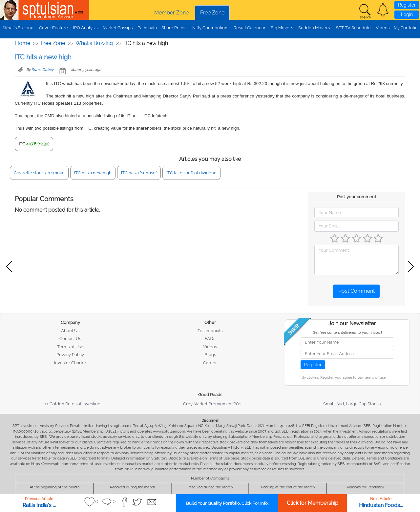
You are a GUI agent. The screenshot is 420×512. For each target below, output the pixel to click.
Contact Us (70, 339)
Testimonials (210, 331)
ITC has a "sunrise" (139, 173)
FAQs (210, 339)
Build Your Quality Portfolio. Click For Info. (227, 503)
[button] (383, 10)
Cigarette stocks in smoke (39, 173)
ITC (22, 144)
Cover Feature (53, 28)
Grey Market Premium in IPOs (212, 404)
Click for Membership (313, 503)
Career (210, 363)
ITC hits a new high (93, 173)
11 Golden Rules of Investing (73, 404)
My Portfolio (406, 28)
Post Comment (357, 291)
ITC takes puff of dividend (191, 173)
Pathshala (147, 28)
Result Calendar (250, 28)
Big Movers (282, 28)
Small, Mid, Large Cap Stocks (352, 404)
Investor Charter (70, 363)
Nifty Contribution (210, 28)
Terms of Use (70, 347)
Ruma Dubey (42, 70)
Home (23, 43)
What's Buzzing (18, 28)
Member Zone (171, 13)
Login (407, 14)
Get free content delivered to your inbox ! (347, 333)
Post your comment (357, 197)
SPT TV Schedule (353, 28)
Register (407, 5)
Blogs (210, 355)
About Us (70, 331)
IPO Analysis (85, 28)
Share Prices (174, 28)
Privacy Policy (70, 355)
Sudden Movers (314, 28)
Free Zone (212, 13)
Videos (383, 28)
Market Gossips (118, 28)
